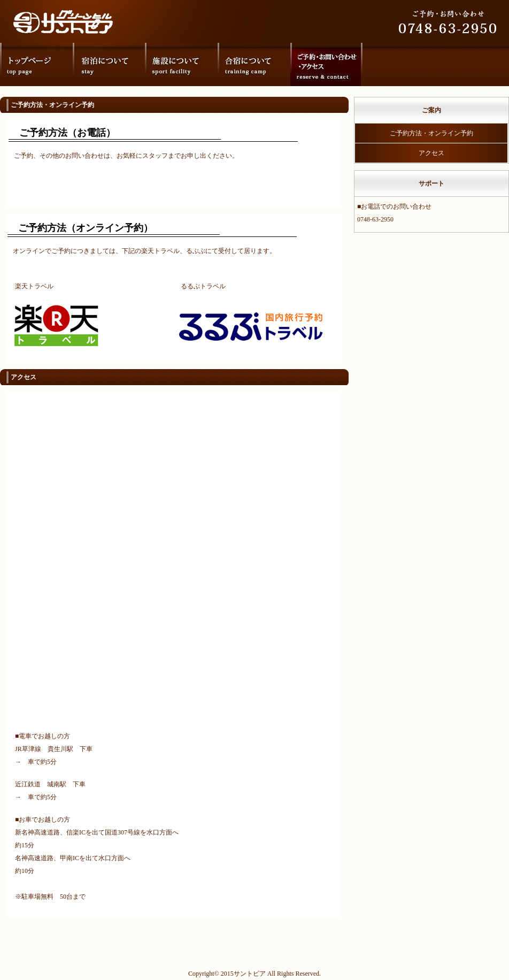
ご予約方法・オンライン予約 (431, 133)
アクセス (431, 153)
